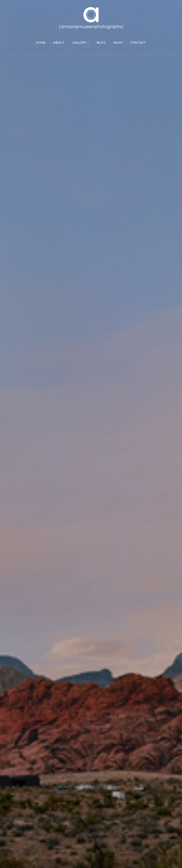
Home (41, 43)
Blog (101, 43)
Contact (138, 43)
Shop (118, 43)
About (59, 43)
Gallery (80, 43)
